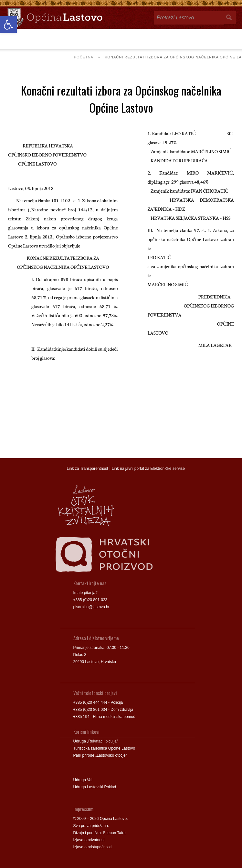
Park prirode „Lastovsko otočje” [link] (100, 755)
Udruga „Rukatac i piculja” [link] (96, 741)
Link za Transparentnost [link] (88, 469)
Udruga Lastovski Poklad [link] (95, 787)
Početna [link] (84, 57)
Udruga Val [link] (83, 780)
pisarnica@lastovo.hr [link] (91, 607)
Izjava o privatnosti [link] (89, 840)
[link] (8, 25)
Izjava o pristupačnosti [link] (93, 847)
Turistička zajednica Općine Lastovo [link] (104, 748)
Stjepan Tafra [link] (115, 833)
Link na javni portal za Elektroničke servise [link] (148, 469)
